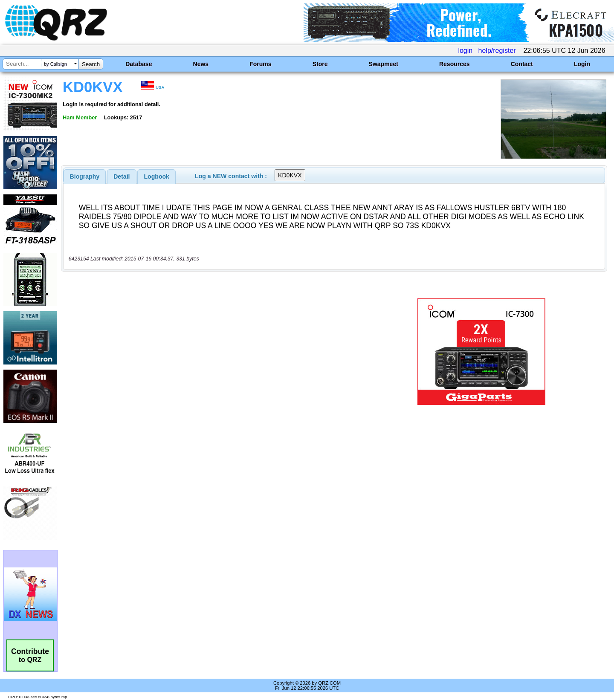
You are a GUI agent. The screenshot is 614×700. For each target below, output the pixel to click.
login (465, 51)
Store (320, 64)
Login (582, 64)
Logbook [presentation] (157, 176)
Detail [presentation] (122, 176)
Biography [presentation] (85, 176)
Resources (455, 64)
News (201, 64)
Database (139, 64)
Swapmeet (384, 64)
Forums (260, 64)
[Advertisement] (215, 352)
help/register (497, 51)
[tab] (85, 176)
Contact (522, 64)
